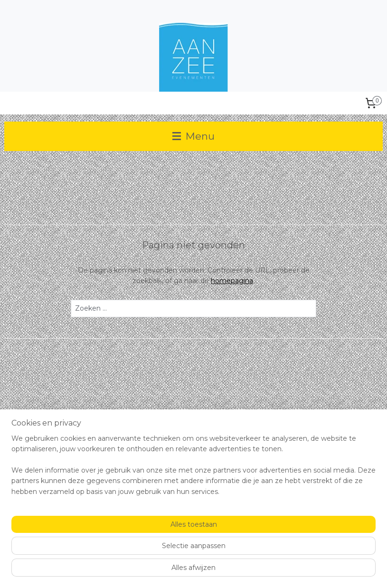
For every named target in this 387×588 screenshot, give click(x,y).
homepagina (232, 281)
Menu (193, 136)
